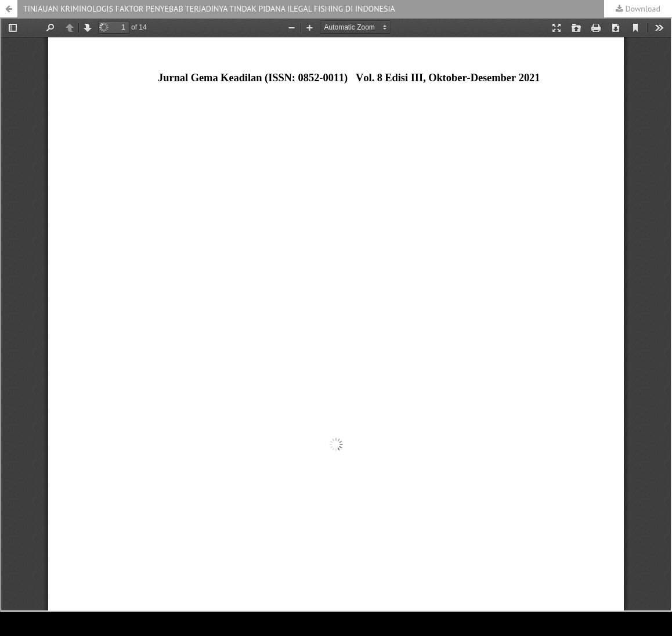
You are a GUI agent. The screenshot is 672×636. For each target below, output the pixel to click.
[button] (9, 9)
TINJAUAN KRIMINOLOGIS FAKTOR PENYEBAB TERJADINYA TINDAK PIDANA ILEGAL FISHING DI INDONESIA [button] (209, 9)
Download (642, 9)
